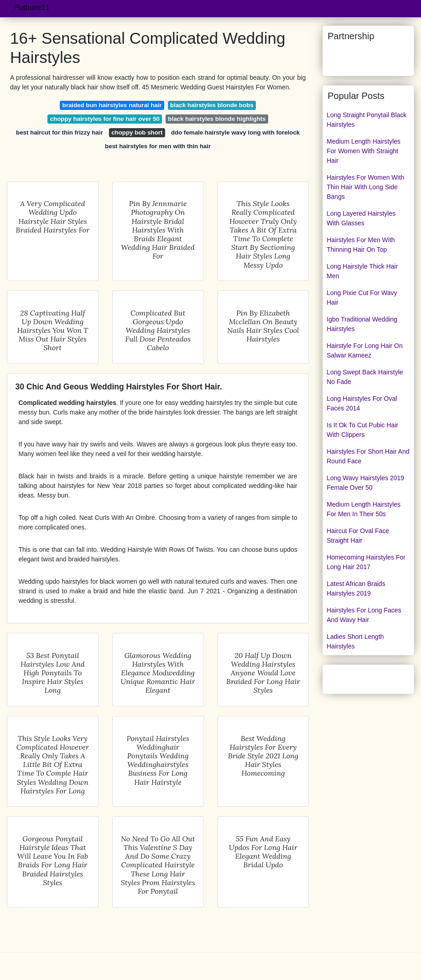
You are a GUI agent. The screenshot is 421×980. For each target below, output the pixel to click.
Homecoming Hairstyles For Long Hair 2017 (366, 562)
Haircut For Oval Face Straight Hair (358, 536)
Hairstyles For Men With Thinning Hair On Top (361, 245)
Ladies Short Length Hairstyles (355, 641)
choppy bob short (137, 132)
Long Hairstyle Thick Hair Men (362, 271)
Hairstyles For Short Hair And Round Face (368, 456)
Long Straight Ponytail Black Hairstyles (366, 120)
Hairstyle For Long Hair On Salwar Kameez (365, 350)
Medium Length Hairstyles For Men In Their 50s (364, 509)
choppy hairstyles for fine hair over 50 (105, 119)
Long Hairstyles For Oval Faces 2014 (362, 403)
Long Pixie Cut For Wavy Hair (362, 298)
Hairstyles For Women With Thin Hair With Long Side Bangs (365, 187)
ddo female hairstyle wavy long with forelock (235, 132)
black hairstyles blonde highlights (217, 119)
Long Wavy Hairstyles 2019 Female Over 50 (365, 483)
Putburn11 (31, 8)
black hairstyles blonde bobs (212, 105)
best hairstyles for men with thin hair (158, 146)
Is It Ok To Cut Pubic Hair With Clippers (362, 430)
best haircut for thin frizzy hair (60, 132)
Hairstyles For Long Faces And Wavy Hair (364, 615)
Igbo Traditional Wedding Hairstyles (362, 324)
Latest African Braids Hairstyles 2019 (356, 589)
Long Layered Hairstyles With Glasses (361, 218)
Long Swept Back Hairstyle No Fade (365, 377)
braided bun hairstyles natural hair (112, 105)
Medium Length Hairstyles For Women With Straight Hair (364, 151)
